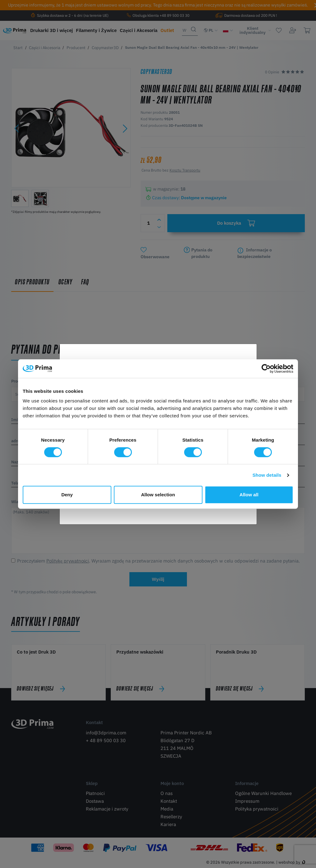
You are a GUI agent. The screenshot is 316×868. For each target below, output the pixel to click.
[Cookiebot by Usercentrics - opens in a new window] (266, 369)
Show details (267, 475)
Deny (67, 495)
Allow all (249, 495)
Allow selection (158, 495)
